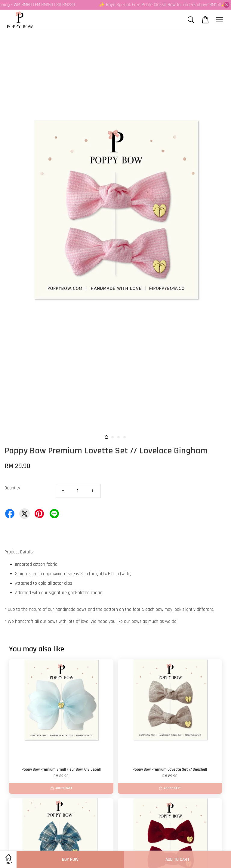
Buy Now (70, 859)
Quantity (12, 488)
